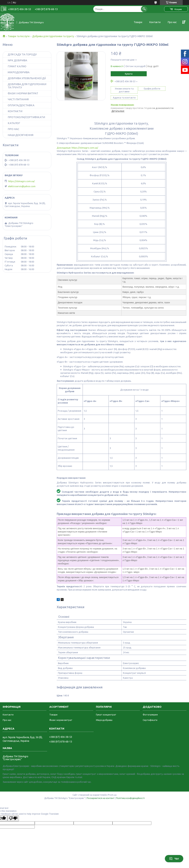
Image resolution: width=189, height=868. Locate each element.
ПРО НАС (13, 129)
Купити (129, 74)
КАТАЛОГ (14, 123)
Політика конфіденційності (130, 792)
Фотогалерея (150, 708)
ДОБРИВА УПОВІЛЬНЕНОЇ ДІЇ (27, 78)
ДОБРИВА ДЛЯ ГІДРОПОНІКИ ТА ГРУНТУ (27, 86)
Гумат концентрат (106, 708)
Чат (174, 859)
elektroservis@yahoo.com (22, 186)
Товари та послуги (19, 36)
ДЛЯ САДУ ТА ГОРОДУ (22, 54)
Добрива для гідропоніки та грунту (53, 36)
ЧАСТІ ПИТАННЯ (18, 99)
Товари (138, 22)
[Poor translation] (13, 812)
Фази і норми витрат (61, 714)
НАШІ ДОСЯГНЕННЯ (21, 135)
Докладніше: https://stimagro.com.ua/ (77, 142)
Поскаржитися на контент (101, 792)
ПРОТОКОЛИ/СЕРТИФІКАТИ (26, 117)
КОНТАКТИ (15, 111)
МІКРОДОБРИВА (19, 72)
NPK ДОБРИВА (17, 60)
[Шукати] (144, 9)
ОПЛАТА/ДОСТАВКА (21, 105)
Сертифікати (150, 714)
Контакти (155, 22)
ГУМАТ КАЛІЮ (17, 66)
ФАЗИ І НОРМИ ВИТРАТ (23, 93)
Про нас (172, 22)
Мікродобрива (104, 714)
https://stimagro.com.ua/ (22, 181)
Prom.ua (112, 789)
